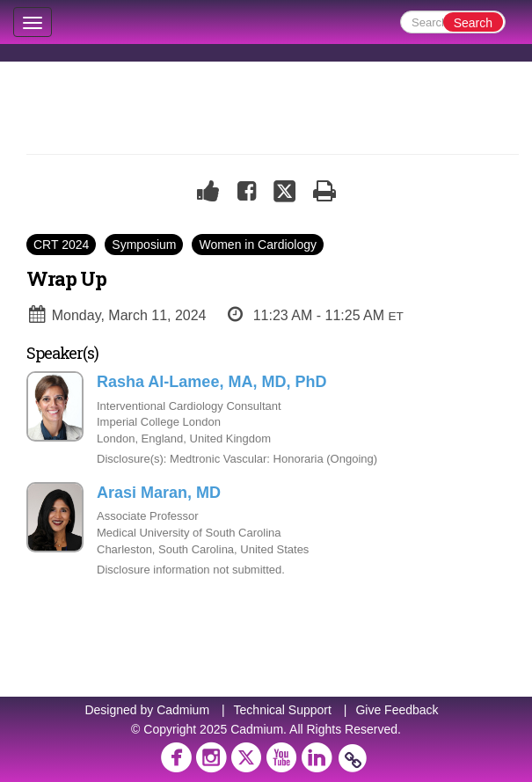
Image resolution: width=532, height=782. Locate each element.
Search (473, 23)
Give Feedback (397, 710)
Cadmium (183, 710)
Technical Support (283, 710)
